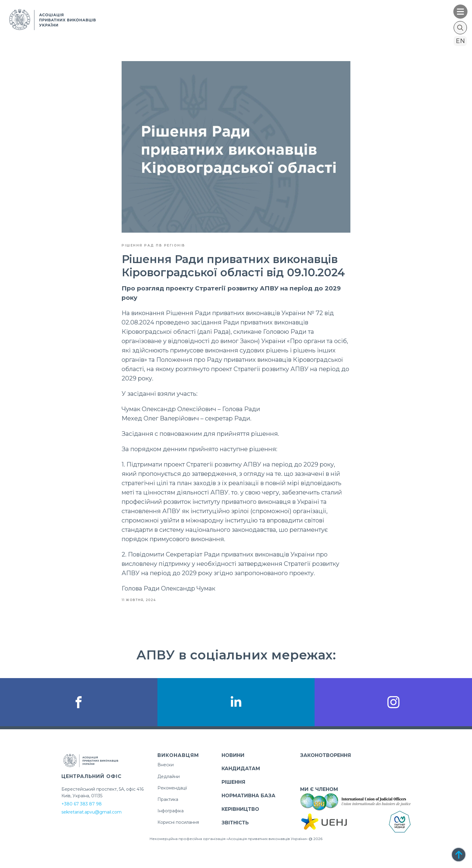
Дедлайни (169, 777)
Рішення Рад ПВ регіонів (154, 245)
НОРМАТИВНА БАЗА (248, 796)
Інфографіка (171, 811)
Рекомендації (172, 788)
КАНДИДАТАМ (241, 769)
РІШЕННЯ (233, 782)
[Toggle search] (460, 28)
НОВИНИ (233, 755)
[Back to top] (459, 855)
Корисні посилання (178, 822)
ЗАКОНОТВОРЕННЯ (326, 755)
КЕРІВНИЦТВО (240, 809)
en (460, 41)
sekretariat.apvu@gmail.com (92, 812)
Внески (166, 765)
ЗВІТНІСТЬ (235, 823)
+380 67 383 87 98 (82, 804)
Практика (168, 799)
